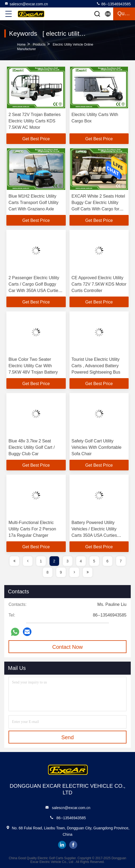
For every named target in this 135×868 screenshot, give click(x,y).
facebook (73, 845)
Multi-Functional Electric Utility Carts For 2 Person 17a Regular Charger (32, 529)
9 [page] (61, 572)
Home (21, 45)
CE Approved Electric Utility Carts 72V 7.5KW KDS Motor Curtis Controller (99, 284)
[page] (14, 561)
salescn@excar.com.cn (26, 4)
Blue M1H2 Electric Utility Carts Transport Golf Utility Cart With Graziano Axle (34, 203)
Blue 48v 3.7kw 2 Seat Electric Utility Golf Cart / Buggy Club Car (32, 447)
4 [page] (81, 561)
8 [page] (48, 572)
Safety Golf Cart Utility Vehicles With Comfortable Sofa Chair (97, 447)
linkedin (62, 845)
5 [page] (94, 561)
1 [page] (41, 561)
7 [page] (121, 561)
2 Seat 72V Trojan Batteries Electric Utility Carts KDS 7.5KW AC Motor (35, 121)
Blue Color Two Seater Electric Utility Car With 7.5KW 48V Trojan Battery (33, 366)
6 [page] (108, 561)
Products (39, 45)
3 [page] (68, 561)
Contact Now (67, 647)
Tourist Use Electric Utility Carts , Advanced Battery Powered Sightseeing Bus (96, 366)
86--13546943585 (113, 4)
